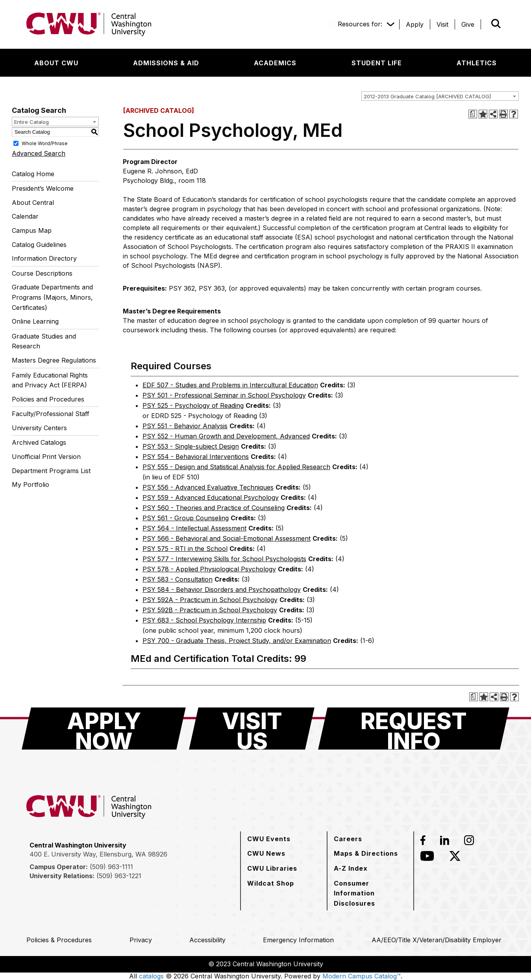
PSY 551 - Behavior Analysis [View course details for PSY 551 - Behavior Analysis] (185, 426)
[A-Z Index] (351, 868)
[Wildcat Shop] (271, 883)
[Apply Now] (104, 729)
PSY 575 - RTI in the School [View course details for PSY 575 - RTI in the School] (185, 549)
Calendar (25, 216)
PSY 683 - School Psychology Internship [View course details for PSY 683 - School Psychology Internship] (204, 620)
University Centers (39, 428)
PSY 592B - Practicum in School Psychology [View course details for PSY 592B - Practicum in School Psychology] (210, 610)
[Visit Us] (252, 729)
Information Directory (44, 258)
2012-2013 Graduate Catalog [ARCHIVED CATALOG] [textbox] (427, 96)
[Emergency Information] (298, 940)
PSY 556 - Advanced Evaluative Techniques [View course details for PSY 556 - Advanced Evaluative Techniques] (208, 487)
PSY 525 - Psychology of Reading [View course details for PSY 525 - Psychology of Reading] (193, 405)
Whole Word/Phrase (45, 143)
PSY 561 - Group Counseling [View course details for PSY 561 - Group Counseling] (186, 518)
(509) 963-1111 (111, 867)
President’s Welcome (43, 188)
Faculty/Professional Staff (51, 414)
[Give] (468, 24)
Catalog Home (33, 174)
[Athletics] (477, 63)
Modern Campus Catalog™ (362, 976)
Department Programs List (51, 471)
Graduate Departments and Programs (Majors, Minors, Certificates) (52, 297)
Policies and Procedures (48, 399)
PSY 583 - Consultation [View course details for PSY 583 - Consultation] (178, 579)
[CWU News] (266, 853)
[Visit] (442, 24)
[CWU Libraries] (272, 868)
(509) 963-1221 (119, 876)
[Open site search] (496, 24)
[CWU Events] (269, 839)
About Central (33, 203)
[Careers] (348, 839)
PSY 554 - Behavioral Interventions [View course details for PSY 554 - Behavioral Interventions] (196, 457)
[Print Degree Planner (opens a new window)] (473, 114)
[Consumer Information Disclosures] (370, 893)
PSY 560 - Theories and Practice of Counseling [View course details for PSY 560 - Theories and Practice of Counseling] (214, 508)
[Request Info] (414, 729)
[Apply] (415, 24)
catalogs (151, 976)
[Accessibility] (207, 940)
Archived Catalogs (39, 442)
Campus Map (32, 230)
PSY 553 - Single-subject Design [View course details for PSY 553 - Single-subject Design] (191, 446)
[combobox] (440, 96)
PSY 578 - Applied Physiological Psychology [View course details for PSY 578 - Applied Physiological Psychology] (209, 569)
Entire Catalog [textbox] (31, 122)
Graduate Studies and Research (44, 341)
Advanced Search (39, 153)
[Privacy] (141, 940)
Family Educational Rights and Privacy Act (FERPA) (50, 380)
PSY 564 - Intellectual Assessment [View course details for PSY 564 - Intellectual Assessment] (194, 528)
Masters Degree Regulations (54, 360)
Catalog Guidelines (39, 245)
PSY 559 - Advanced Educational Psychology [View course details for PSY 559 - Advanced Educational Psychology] (211, 497)
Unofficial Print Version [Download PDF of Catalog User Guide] (46, 457)
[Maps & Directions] (366, 853)
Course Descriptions (42, 273)
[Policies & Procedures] (59, 940)
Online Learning (35, 321)
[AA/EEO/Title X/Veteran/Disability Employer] (437, 940)
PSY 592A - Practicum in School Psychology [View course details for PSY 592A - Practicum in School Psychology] (210, 600)
